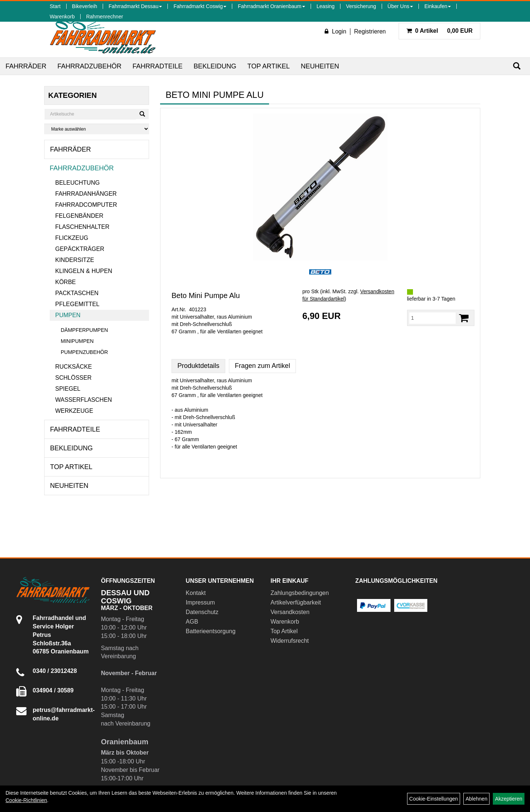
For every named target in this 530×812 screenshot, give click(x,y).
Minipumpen (77, 341)
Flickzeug (72, 238)
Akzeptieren (509, 799)
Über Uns (400, 6)
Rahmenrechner (105, 17)
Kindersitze (75, 260)
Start (55, 6)
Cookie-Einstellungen (434, 799)
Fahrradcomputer (86, 205)
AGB (192, 622)
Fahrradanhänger (86, 194)
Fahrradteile (158, 66)
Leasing (326, 6)
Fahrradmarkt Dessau (135, 6)
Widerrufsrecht (290, 641)
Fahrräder (26, 66)
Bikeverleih (85, 6)
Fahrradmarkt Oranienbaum (271, 6)
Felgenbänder (79, 216)
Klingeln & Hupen (84, 271)
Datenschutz (202, 612)
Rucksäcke (74, 367)
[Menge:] (432, 318)
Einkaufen (438, 6)
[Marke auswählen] (97, 129)
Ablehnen (476, 799)
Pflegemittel (77, 304)
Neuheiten (320, 66)
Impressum (200, 602)
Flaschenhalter (82, 227)
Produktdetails (198, 366)
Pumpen (68, 315)
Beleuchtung (77, 183)
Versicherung (361, 6)
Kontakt (196, 593)
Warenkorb (62, 17)
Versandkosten (290, 612)
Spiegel (68, 389)
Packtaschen (77, 293)
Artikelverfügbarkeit (296, 602)
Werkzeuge (74, 411)
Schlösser (73, 378)
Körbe (66, 282)
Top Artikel (268, 66)
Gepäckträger (80, 249)
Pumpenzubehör (84, 352)
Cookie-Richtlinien (26, 800)
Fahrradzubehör (89, 66)
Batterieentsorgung (211, 631)
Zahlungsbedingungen (300, 593)
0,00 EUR (439, 31)
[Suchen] (517, 66)
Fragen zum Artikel (262, 366)
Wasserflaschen (84, 400)
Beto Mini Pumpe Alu (206, 295)
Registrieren (370, 31)
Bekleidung (215, 66)
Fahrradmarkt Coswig (200, 6)
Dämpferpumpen (84, 330)
